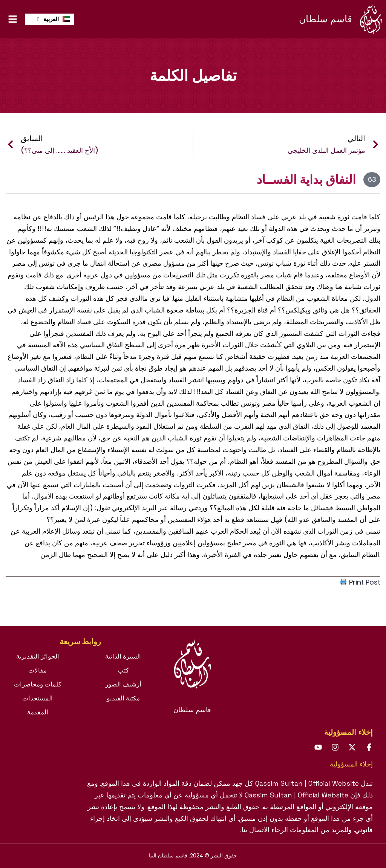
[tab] (80, 645)
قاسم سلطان (325, 19)
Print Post (360, 582)
